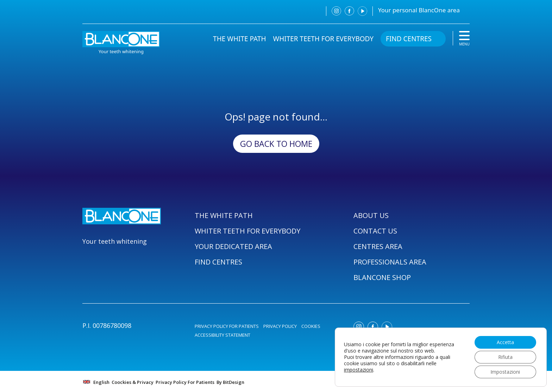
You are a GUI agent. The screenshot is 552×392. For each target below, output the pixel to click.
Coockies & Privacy (133, 382)
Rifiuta (505, 357)
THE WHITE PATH (239, 39)
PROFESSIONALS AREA (390, 262)
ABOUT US (371, 215)
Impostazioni (505, 372)
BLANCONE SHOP (382, 277)
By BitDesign (230, 382)
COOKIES (311, 326)
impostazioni (359, 370)
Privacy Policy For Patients (185, 382)
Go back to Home (276, 144)
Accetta (505, 342)
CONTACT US (375, 231)
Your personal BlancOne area (419, 10)
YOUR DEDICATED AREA (233, 246)
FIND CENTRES (409, 39)
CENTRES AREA (378, 246)
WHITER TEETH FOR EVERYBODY (324, 39)
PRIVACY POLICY (280, 326)
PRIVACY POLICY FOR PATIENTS (227, 326)
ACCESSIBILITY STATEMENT (222, 335)
